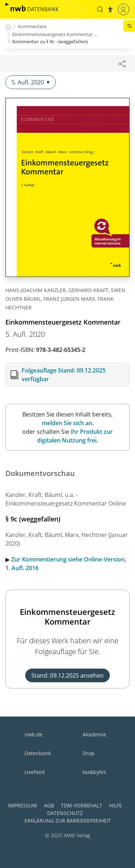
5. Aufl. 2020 (31, 82)
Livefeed (35, 772)
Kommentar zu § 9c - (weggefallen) (50, 41)
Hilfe (116, 805)
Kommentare (32, 26)
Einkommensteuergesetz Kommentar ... (55, 34)
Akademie (94, 734)
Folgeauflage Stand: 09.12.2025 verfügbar (64, 375)
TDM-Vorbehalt (82, 805)
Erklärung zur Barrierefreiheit (68, 821)
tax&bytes (94, 772)
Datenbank (38, 753)
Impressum (22, 805)
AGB (49, 805)
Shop (89, 753)
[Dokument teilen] (122, 63)
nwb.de (33, 734)
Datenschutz (65, 813)
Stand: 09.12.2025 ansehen (67, 675)
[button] (100, 9)
